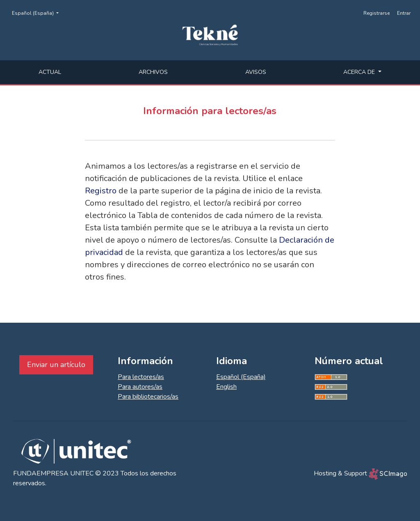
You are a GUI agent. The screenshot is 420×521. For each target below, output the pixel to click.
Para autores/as (140, 387)
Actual (50, 72)
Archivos (153, 72)
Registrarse (377, 13)
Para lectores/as (141, 377)
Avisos (256, 72)
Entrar (404, 13)
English (226, 387)
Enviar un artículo (56, 365)
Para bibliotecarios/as (148, 397)
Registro (101, 191)
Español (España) (38, 13)
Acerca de (360, 72)
